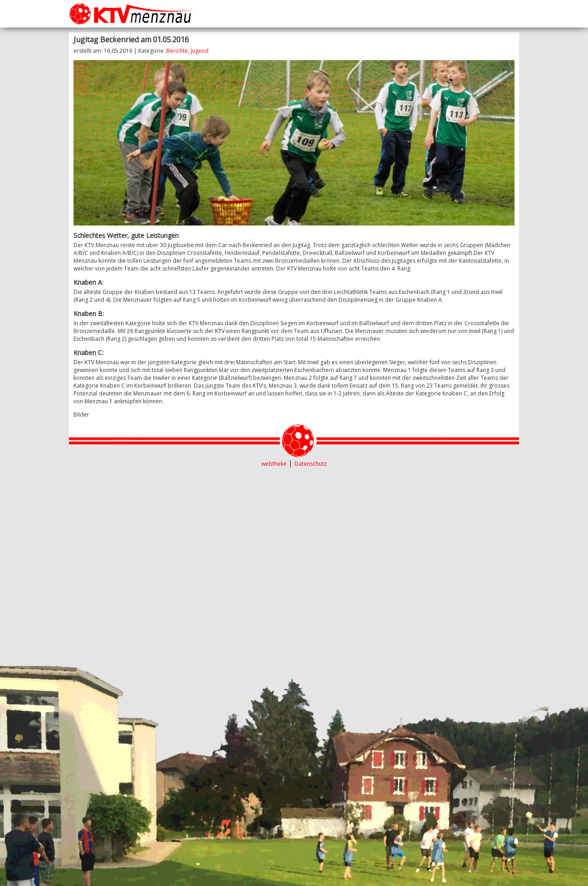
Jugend (200, 51)
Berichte (177, 51)
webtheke (274, 464)
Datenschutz (311, 464)
